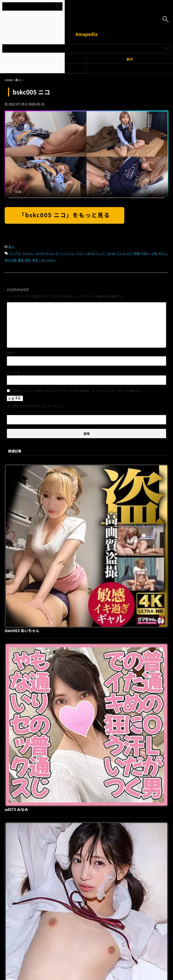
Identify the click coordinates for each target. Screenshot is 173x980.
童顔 (21, 260)
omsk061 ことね (90, 619)
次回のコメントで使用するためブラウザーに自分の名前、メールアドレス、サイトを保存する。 (78, 391)
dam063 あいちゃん (93, 467)
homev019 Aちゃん (93, 770)
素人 (12, 247)
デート (60, 253)
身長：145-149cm (44, 260)
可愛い (146, 253)
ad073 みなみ (87, 543)
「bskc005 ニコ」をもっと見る (64, 215)
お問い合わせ (110, 859)
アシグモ (15, 253)
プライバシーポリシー (84, 859)
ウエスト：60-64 (33, 253)
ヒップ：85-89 (106, 253)
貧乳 (28, 260)
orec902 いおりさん (93, 695)
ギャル (49, 253)
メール (13, 372)
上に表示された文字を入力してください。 (36, 406)
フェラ (121, 253)
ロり (129, 253)
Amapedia (86, 34)
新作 (130, 59)
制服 (137, 253)
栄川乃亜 (10, 260)
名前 (12, 353)
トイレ (70, 253)
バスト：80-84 (85, 253)
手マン (163, 253)
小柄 (154, 253)
